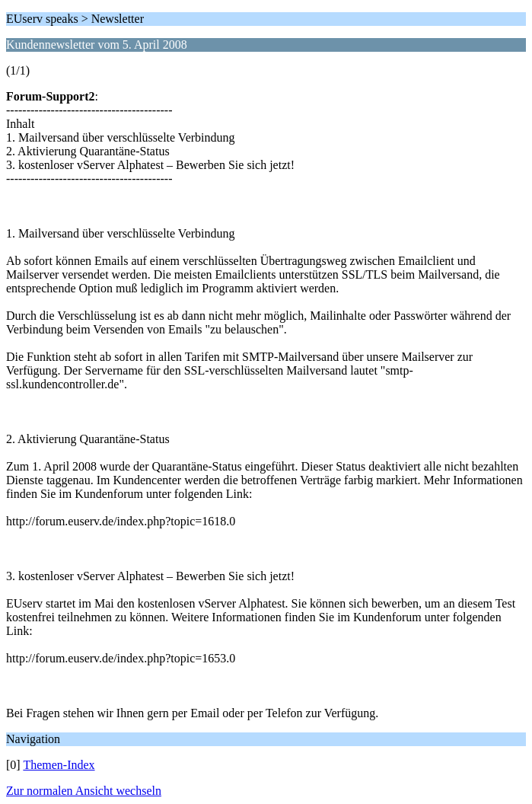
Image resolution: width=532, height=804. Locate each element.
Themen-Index (59, 765)
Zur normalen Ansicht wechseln (84, 791)
